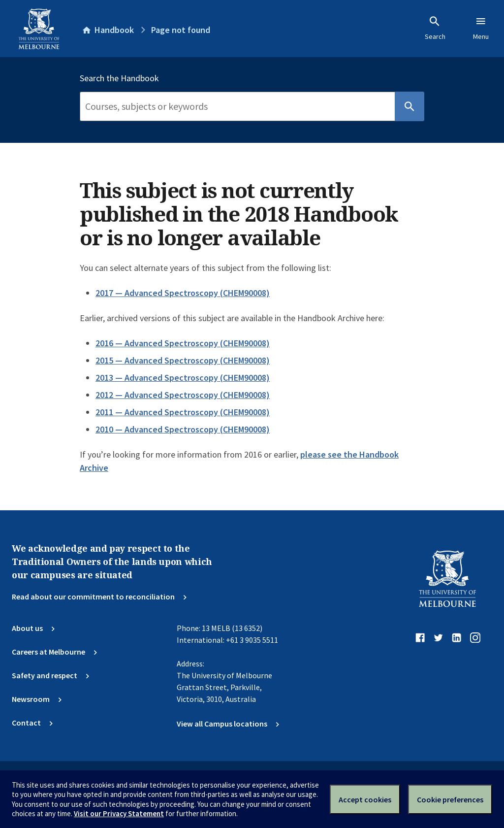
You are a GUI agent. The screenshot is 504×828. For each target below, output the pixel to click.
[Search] (237, 106)
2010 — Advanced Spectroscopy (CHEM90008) (183, 429)
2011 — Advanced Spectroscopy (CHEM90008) (183, 412)
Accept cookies (365, 799)
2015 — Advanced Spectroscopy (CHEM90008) (183, 360)
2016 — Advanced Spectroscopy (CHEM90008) (183, 343)
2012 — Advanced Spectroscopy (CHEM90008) (183, 395)
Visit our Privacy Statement (119, 813)
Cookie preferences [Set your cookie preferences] (450, 799)
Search (435, 28)
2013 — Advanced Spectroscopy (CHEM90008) (183, 378)
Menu (481, 28)
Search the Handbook (119, 78)
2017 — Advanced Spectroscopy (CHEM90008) (183, 293)
